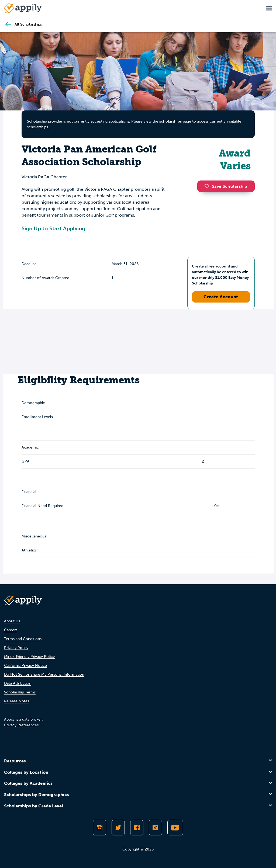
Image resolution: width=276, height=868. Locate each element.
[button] (208, 186)
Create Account (221, 297)
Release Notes (17, 701)
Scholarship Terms (20, 692)
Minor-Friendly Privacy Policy (29, 657)
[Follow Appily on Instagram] (100, 828)
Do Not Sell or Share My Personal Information (44, 674)
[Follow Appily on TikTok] (155, 828)
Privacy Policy (16, 648)
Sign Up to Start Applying (53, 228)
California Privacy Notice (25, 666)
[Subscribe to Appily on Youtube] (175, 828)
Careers (11, 630)
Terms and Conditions (23, 639)
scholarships (170, 121)
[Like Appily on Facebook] (137, 828)
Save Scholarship (226, 186)
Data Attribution (18, 683)
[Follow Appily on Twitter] (118, 828)
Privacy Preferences (21, 725)
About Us (12, 621)
